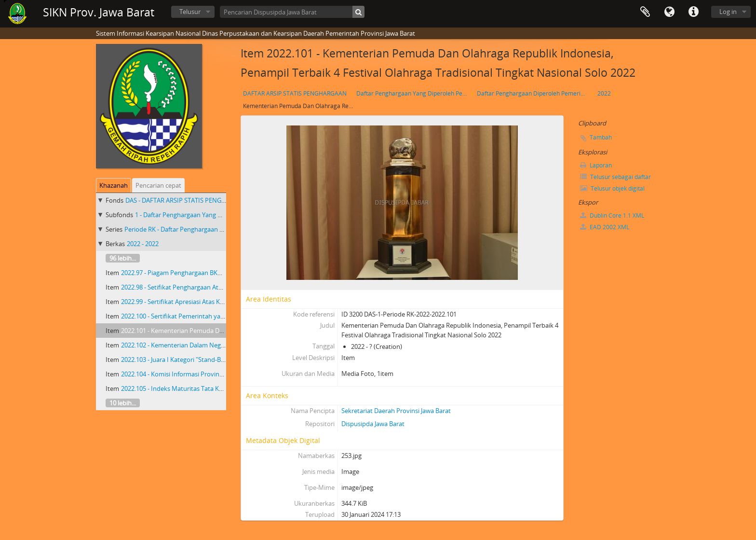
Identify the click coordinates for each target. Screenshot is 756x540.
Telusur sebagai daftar (615, 177)
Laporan (596, 165)
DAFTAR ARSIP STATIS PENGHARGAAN (295, 93)
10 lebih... (123, 403)
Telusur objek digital (612, 188)
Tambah (601, 137)
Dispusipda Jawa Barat (373, 424)
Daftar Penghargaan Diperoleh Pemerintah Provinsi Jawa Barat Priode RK (533, 93)
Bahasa (669, 12)
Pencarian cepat (158, 185)
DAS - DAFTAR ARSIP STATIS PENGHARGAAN (188, 200)
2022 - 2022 (143, 244)
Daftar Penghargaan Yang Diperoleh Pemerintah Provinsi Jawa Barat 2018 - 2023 (413, 93)
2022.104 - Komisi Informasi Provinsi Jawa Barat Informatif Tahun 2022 (221, 374)
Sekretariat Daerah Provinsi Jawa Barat (396, 411)
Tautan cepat (693, 12)
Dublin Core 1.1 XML (612, 215)
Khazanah (114, 185)
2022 (604, 93)
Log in (728, 12)
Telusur (190, 12)
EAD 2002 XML (605, 227)
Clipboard (645, 12)
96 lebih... (123, 258)
